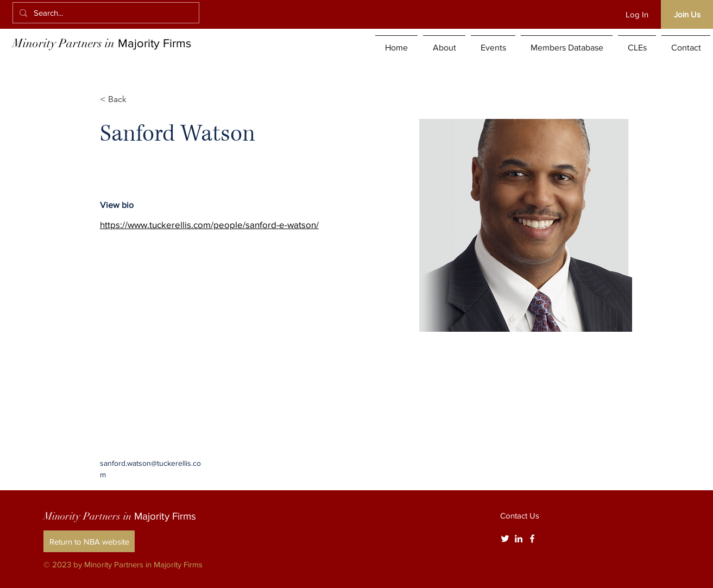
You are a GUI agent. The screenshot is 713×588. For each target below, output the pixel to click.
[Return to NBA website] (89, 541)
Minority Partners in (102, 43)
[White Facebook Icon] (532, 539)
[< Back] (121, 100)
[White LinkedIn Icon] (519, 539)
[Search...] (105, 13)
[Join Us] (687, 14)
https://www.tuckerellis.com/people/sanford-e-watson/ (209, 225)
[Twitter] (505, 539)
